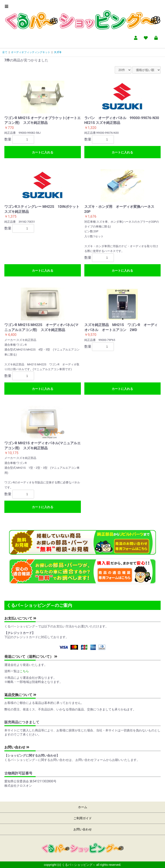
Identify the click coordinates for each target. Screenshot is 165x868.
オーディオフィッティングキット (31, 52)
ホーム (83, 807)
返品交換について (20, 695)
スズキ (58, 52)
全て (5, 52)
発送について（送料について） (31, 657)
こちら (24, 671)
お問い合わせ (17, 747)
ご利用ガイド (83, 818)
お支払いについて (20, 618)
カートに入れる (43, 152)
